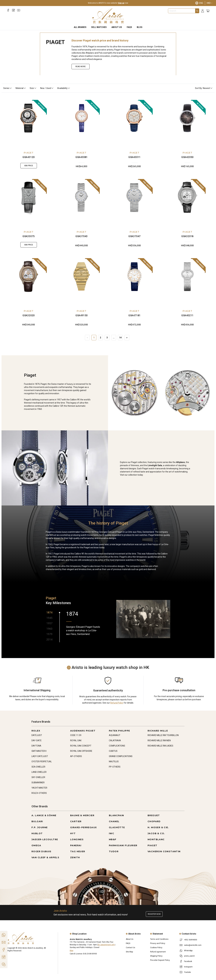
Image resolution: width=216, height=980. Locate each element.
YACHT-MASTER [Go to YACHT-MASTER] (39, 788)
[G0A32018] (187, 202)
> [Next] (127, 338)
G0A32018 (187, 236)
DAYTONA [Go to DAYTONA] (36, 746)
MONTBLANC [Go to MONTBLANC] (156, 839)
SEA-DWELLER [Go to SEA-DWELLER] (38, 767)
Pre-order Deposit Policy (160, 960)
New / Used (47, 88)
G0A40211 (187, 315)
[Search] (197, 11)
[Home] (108, 16)
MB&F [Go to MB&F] (113, 839)
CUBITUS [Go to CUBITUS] (113, 751)
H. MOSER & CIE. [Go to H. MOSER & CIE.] (158, 827)
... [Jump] (114, 338)
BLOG (140, 27)
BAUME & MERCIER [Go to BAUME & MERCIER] (82, 815)
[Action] (4, 964)
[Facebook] (8, 10)
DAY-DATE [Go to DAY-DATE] (37, 740)
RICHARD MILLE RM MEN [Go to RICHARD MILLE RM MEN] (159, 740)
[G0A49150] (82, 281)
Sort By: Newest (204, 88)
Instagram (188, 967)
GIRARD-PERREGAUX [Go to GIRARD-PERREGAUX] (83, 827)
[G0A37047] (135, 202)
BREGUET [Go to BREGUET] (154, 815)
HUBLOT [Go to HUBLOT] (37, 833)
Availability (64, 88)
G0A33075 (29, 236)
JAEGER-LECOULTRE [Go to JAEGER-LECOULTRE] (45, 839)
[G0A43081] (82, 123)
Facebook (188, 961)
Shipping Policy (156, 956)
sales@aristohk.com (193, 945)
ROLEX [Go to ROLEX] (36, 731)
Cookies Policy (156, 948)
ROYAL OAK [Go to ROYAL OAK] (76, 740)
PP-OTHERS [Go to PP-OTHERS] (115, 767)
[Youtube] (19, 10)
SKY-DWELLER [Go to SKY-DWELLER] (38, 777)
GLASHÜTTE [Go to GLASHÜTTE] (117, 827)
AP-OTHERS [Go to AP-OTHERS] (76, 756)
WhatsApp (188, 951)
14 (120, 338)
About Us (117, 27)
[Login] (203, 11)
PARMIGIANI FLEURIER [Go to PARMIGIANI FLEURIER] (123, 845)
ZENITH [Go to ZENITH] (75, 857)
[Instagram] (13, 10)
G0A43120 (29, 157)
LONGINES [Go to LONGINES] (77, 839)
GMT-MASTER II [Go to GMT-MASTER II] (39, 751)
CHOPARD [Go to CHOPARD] (154, 821)
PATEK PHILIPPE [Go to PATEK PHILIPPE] (119, 731)
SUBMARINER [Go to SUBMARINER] (38, 783)
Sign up (121, 3)
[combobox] (182, 11)
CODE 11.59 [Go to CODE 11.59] (76, 735)
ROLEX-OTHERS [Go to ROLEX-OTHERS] (39, 793)
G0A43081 (82, 157)
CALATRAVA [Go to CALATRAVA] (115, 740)
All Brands (80, 27)
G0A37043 (82, 236)
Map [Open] (71, 951)
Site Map (129, 952)
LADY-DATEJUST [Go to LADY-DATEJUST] (40, 756)
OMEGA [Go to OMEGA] (36, 845)
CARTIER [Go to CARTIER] (76, 821)
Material (21, 88)
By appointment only (106, 945)
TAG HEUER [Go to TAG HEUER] (78, 851)
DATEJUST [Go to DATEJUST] (37, 735)
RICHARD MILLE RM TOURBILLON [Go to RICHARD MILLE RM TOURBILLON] (163, 735)
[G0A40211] (187, 281)
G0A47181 (134, 315)
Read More (81, 67)
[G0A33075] (29, 202)
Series (8, 88)
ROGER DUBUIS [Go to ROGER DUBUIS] (41, 851)
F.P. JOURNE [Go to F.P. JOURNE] (40, 827)
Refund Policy (117, 703)
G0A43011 (134, 157)
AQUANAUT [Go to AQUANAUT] (115, 735)
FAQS (129, 27)
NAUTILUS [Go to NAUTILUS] (114, 762)
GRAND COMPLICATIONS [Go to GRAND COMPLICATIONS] (121, 756)
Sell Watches (99, 27)
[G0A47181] (135, 281)
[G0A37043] (82, 202)
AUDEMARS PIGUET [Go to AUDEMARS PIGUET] (83, 731)
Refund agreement (158, 952)
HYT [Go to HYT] (73, 833)
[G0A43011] (135, 123)
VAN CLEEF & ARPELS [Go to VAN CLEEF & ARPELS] (45, 857)
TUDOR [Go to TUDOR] (114, 851)
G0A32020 (29, 315)
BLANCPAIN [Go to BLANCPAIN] (116, 815)
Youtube (187, 972)
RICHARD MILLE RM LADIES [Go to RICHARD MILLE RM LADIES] (160, 746)
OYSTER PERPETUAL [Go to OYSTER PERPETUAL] (42, 762)
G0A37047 (134, 236)
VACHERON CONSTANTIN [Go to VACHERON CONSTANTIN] (164, 851)
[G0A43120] (29, 123)
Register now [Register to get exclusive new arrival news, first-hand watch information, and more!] (154, 914)
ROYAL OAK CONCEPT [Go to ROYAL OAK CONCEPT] (81, 746)
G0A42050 (187, 157)
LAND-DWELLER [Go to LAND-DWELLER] (39, 772)
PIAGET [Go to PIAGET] (152, 845)
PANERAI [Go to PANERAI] (76, 845)
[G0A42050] (187, 123)
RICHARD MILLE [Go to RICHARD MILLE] (158, 731)
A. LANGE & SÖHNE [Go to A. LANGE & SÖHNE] (44, 815)
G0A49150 (82, 315)
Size (33, 88)
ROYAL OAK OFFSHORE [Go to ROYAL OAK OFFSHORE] (81, 751)
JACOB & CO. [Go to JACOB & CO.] (156, 833)
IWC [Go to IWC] (112, 833)
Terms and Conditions (159, 939)
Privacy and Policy (158, 943)
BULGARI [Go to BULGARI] (37, 821)
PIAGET (29, 153)
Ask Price (29, 166)
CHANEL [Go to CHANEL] (114, 821)
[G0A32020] (29, 281)
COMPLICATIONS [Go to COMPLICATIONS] (117, 746)
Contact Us (130, 948)
